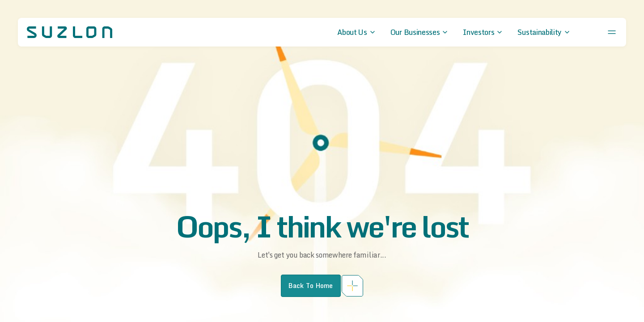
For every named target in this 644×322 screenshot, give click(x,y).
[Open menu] (612, 32)
